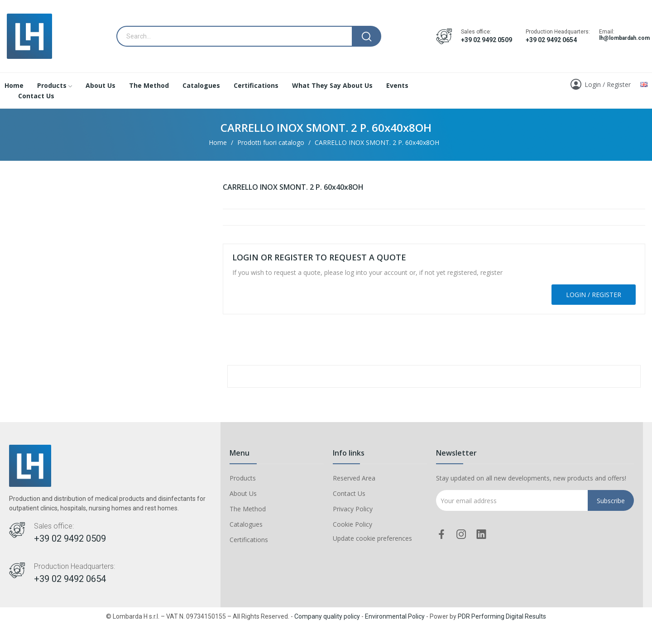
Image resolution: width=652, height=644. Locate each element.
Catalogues (246, 524)
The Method (248, 509)
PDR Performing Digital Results (502, 616)
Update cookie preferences (372, 538)
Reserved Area (354, 478)
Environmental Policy (395, 616)
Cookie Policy (352, 524)
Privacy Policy (353, 509)
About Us (243, 493)
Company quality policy (327, 616)
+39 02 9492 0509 (487, 40)
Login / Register (594, 295)
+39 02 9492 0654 (551, 40)
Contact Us (349, 493)
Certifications (249, 540)
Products (243, 478)
